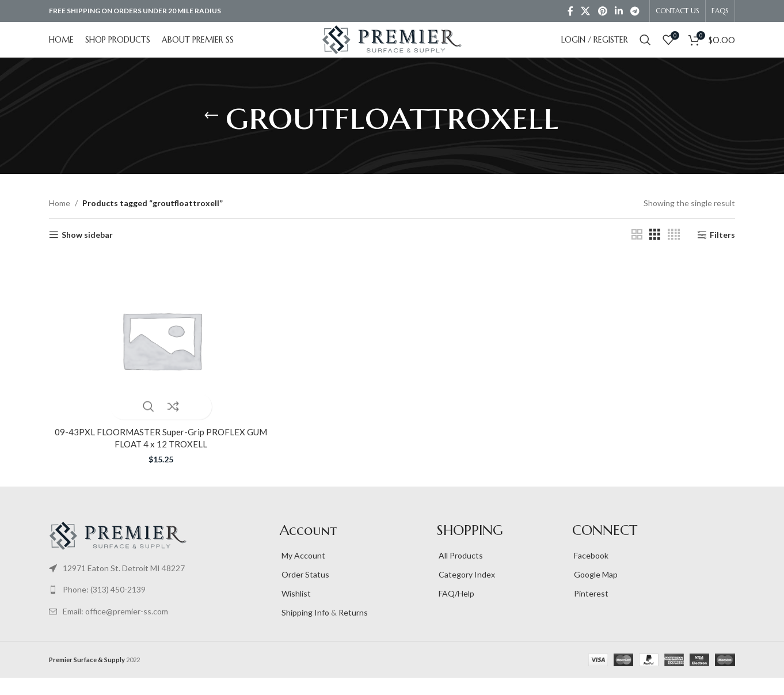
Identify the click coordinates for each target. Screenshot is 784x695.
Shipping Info (305, 630)
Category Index (466, 592)
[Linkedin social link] (619, 12)
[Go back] (211, 133)
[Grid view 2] (637, 252)
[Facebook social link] (570, 12)
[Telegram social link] (635, 12)
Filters (722, 252)
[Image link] (118, 551)
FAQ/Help (456, 611)
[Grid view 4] (674, 252)
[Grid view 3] (655, 252)
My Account (302, 573)
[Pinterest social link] (602, 12)
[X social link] (586, 12)
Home (60, 220)
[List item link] (159, 585)
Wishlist (295, 611)
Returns (353, 630)
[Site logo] (392, 48)
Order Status (305, 592)
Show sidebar (87, 252)
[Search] (645, 49)
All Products (460, 573)
